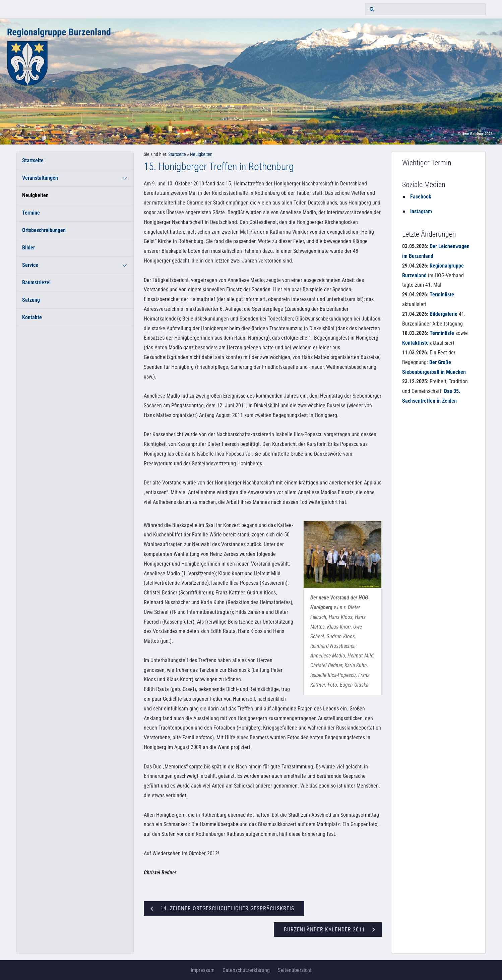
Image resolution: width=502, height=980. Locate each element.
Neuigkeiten (35, 195)
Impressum (203, 970)
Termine (31, 213)
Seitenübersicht (295, 970)
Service (30, 265)
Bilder (28, 248)
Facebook (421, 197)
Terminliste (442, 295)
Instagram (421, 211)
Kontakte (32, 317)
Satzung (31, 300)
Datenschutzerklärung (246, 970)
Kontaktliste (415, 343)
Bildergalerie (444, 314)
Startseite (33, 160)
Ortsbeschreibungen (44, 230)
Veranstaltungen (40, 178)
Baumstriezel (36, 282)
